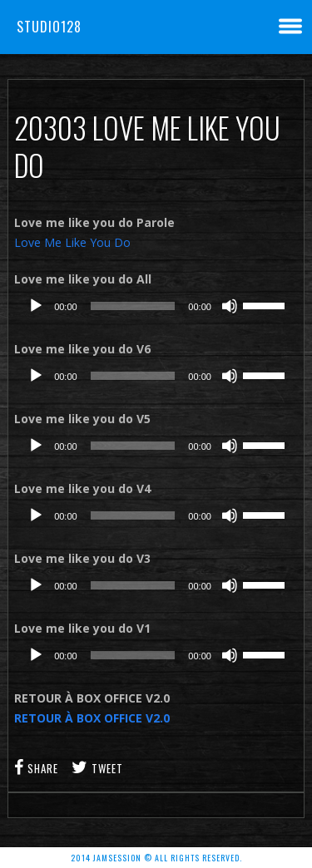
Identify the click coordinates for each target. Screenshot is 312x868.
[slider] (133, 306)
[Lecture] (36, 306)
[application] (156, 306)
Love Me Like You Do (72, 242)
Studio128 (49, 27)
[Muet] (230, 306)
